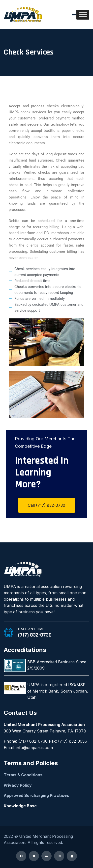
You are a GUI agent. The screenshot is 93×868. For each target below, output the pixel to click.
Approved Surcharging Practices (36, 795)
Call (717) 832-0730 (46, 505)
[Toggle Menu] (83, 14)
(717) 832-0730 (35, 635)
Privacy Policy (18, 785)
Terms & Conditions (23, 775)
